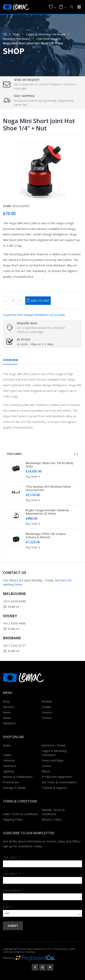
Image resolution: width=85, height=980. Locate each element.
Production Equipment (57, 777)
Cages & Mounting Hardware (46, 34)
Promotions (11, 782)
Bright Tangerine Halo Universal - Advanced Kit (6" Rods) (48, 512)
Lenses (47, 766)
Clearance (10, 766)
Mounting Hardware (16, 39)
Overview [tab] (10, 360)
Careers (47, 712)
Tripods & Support (54, 788)
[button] (52, 7)
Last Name (12, 874)
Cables (7, 755)
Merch (46, 771)
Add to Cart (40, 301)
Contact (47, 718)
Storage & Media (14, 788)
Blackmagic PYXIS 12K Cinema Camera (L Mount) (46, 536)
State (8, 907)
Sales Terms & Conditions (20, 814)
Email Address (14, 890)
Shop (16, 34)
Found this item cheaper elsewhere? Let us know (34, 315)
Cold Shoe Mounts (49, 39)
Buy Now (33, 476)
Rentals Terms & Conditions (53, 812)
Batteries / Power (54, 745)
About (7, 718)
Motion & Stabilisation (18, 777)
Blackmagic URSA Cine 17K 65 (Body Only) (50, 465)
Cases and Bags (53, 760)
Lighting (8, 771)
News (7, 712)
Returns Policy (52, 819)
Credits (47, 707)
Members (10, 723)
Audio (7, 745)
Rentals (47, 701)
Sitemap (31, 952)
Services (9, 707)
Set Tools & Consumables (59, 782)
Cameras (9, 760)
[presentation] (75, 454)
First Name (12, 857)
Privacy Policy (61, 949)
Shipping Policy (13, 819)
